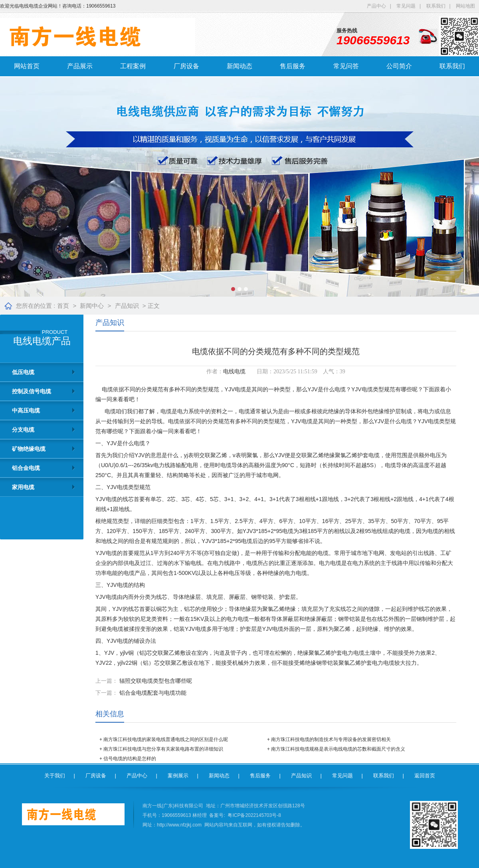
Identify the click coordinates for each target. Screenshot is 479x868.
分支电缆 (23, 430)
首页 (63, 306)
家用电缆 (23, 487)
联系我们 (436, 6)
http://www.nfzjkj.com (179, 825)
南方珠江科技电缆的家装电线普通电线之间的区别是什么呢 (166, 739)
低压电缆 (23, 372)
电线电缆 (234, 372)
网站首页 (27, 66)
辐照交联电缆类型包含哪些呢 (156, 681)
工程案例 (133, 66)
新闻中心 (92, 306)
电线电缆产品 (42, 341)
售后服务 (293, 66)
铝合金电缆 (26, 468)
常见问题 (406, 6)
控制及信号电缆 (32, 391)
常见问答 (346, 66)
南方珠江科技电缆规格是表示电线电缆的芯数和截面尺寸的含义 (338, 749)
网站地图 (465, 6)
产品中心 (376, 6)
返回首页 (425, 776)
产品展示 (80, 66)
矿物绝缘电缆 (29, 449)
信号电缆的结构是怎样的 (130, 759)
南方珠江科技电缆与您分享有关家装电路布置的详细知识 (163, 749)
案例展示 (178, 776)
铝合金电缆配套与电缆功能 (153, 693)
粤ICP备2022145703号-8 (254, 815)
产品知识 (127, 306)
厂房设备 (186, 66)
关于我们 (55, 776)
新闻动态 (239, 66)
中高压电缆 (26, 410)
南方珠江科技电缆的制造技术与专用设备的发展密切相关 (331, 739)
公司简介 (399, 66)
